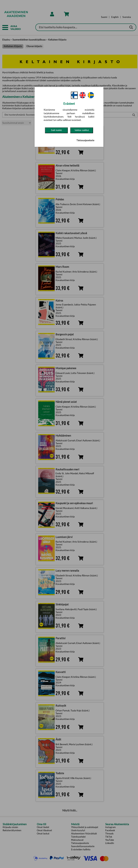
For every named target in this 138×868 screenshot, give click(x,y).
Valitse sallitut (82, 130)
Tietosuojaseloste (85, 140)
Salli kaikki (56, 130)
